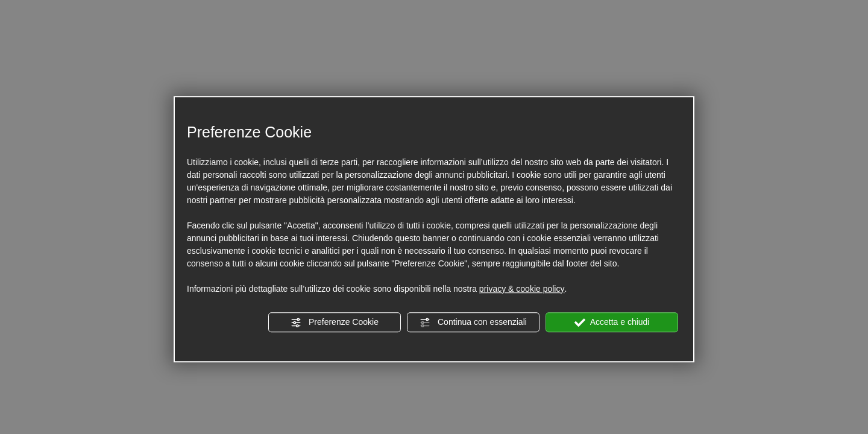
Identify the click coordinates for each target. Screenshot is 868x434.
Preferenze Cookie (335, 322)
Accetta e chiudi (612, 322)
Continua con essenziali (473, 322)
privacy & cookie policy (522, 289)
